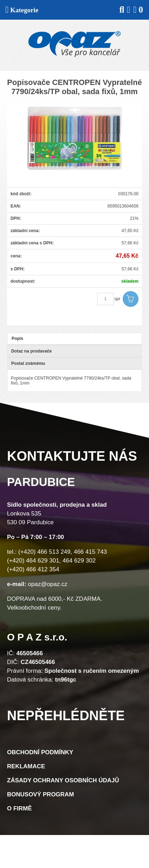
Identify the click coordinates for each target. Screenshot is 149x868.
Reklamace (26, 766)
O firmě (19, 808)
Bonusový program (40, 794)
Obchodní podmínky (40, 752)
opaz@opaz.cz (48, 584)
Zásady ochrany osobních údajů (63, 780)
